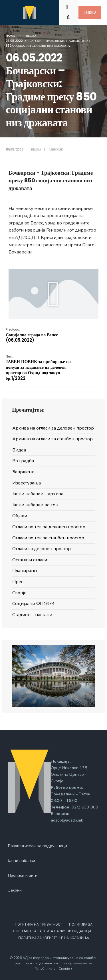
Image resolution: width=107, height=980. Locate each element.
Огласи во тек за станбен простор (48, 538)
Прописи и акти (23, 875)
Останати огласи (30, 560)
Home (10, 36)
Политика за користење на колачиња (54, 938)
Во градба (23, 461)
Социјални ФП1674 (34, 604)
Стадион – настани (32, 615)
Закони (15, 890)
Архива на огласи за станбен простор (53, 439)
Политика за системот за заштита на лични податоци (53, 928)
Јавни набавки (22, 861)
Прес (18, 582)
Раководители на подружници (38, 846)
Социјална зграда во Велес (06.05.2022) (32, 335)
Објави (20, 516)
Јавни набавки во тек (35, 505)
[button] (53, 294)
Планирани (25, 571)
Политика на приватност (39, 925)
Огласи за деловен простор (42, 549)
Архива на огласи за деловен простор (53, 428)
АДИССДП (56, 149)
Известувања (27, 483)
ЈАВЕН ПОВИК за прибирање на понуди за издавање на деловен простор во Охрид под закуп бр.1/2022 (38, 368)
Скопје (19, 593)
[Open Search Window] (69, 17)
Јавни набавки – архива (38, 494)
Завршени (23, 472)
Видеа (31, 36)
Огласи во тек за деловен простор (49, 527)
